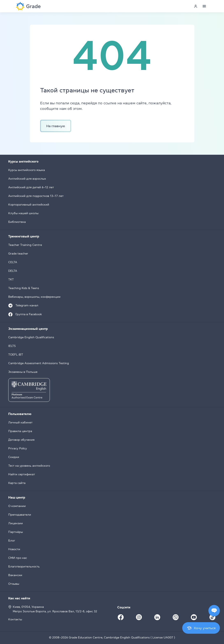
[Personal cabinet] (196, 6)
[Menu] (204, 6)
